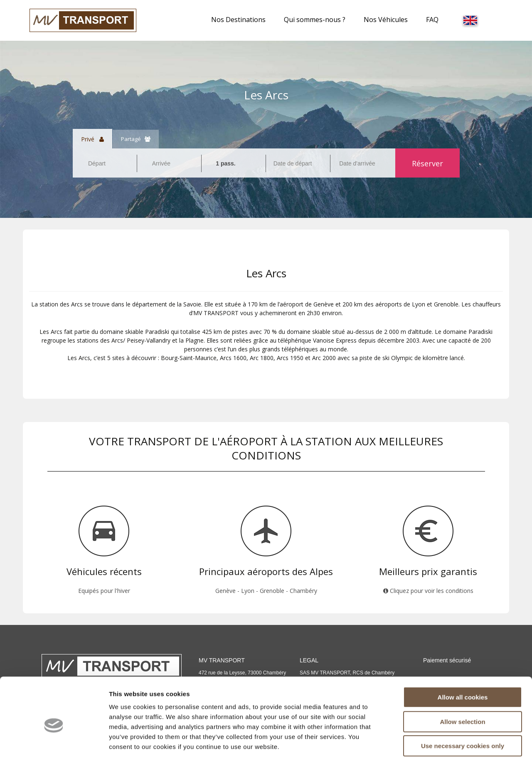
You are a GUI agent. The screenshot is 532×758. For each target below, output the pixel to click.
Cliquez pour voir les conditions (428, 591)
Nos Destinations (238, 20)
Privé (92, 139)
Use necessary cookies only (463, 705)
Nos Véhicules (386, 20)
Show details (436, 742)
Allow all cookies (463, 656)
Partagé (136, 139)
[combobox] (105, 163)
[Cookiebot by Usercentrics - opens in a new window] (54, 742)
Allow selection (462, 681)
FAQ (432, 20)
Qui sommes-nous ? (315, 20)
